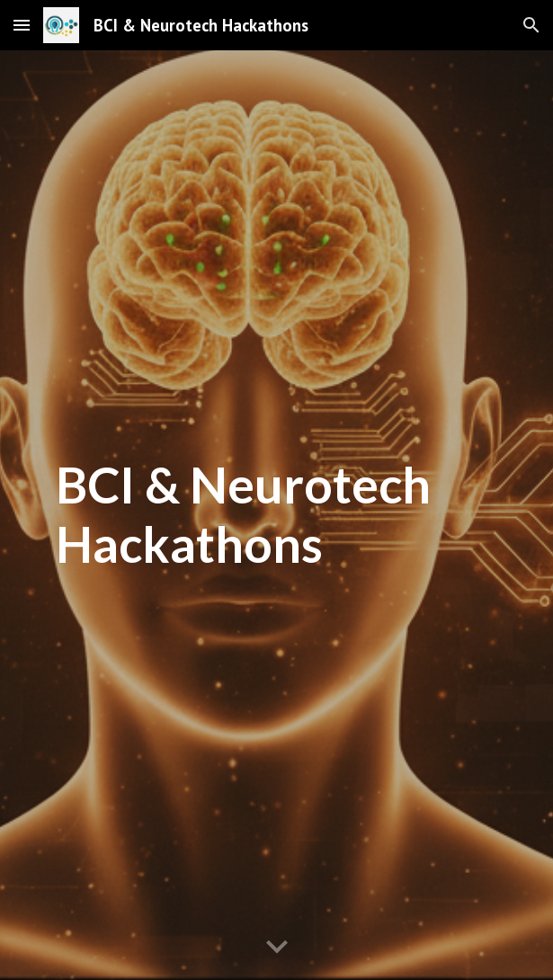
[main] (276, 515)
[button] (22, 25)
